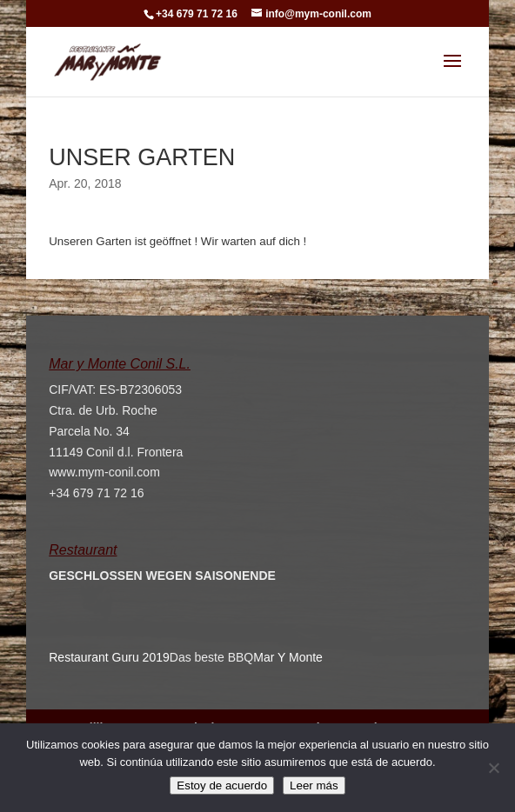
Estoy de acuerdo (222, 785)
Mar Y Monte (288, 657)
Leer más (314, 785)
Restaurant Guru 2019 (109, 657)
